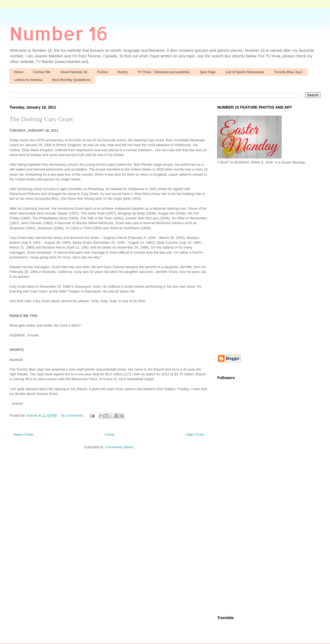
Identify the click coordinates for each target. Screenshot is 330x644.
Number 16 (59, 33)
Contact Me (42, 72)
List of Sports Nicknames (245, 72)
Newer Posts (23, 434)
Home (19, 72)
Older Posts (195, 434)
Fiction (102, 72)
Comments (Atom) (119, 447)
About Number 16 (74, 72)
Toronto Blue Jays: (289, 72)
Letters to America (28, 80)
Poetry (122, 72)
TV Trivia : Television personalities (164, 72)
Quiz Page (208, 72)
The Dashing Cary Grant (41, 119)
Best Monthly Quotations (71, 80)
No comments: (73, 415)
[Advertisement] (246, 259)
